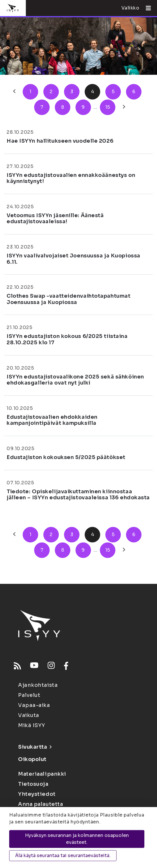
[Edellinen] (14, 92)
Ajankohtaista (38, 685)
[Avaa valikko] (146, 8)
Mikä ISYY (32, 725)
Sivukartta (35, 747)
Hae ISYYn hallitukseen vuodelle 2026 (60, 141)
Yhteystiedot (37, 794)
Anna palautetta (40, 804)
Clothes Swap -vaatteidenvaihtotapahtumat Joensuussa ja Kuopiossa (68, 299)
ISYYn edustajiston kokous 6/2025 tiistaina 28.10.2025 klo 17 (67, 339)
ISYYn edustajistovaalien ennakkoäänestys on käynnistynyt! (71, 178)
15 (108, 107)
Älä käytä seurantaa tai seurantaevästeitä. (63, 855)
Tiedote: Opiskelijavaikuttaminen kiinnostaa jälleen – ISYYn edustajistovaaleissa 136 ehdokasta (78, 495)
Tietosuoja (33, 784)
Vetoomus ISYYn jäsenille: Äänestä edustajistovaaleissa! (55, 219)
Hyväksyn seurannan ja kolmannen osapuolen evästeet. (77, 839)
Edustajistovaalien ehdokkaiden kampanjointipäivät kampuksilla (52, 420)
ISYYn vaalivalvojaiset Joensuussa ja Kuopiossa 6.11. (73, 259)
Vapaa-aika (34, 705)
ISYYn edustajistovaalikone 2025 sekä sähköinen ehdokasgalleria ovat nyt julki (75, 380)
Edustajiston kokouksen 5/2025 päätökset (66, 457)
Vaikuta (29, 715)
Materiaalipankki (42, 774)
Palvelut (29, 695)
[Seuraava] (124, 107)
